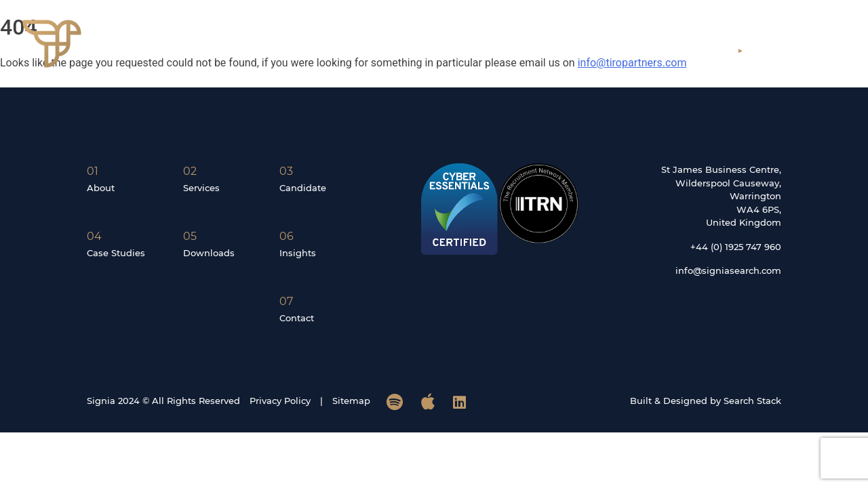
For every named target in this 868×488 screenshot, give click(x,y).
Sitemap (351, 401)
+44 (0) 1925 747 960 (736, 247)
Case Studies (116, 253)
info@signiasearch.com (728, 270)
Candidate (303, 188)
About (482, 50)
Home (420, 50)
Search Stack (752, 401)
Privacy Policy (280, 401)
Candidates (631, 50)
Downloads (209, 253)
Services (550, 50)
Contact (789, 50)
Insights (711, 50)
